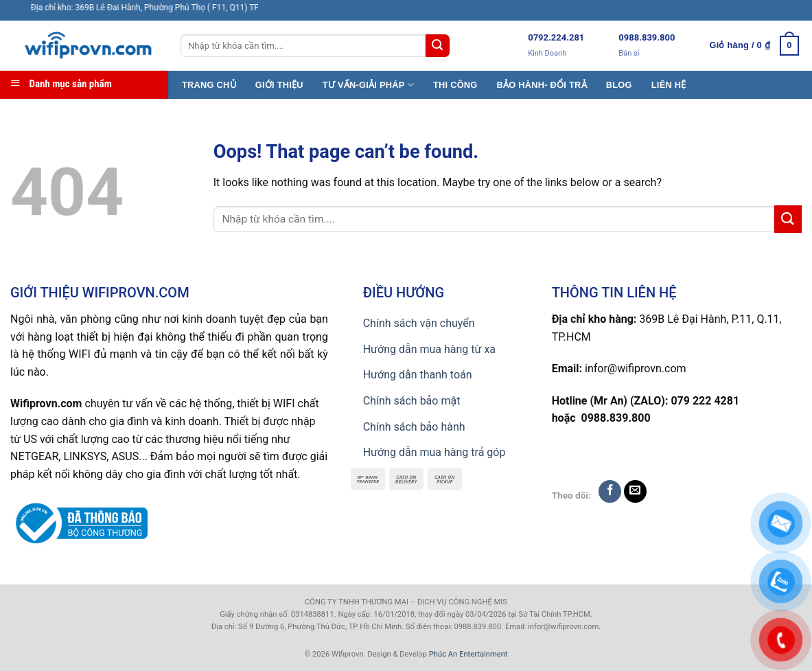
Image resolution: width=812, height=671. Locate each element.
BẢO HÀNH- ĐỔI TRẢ (542, 85)
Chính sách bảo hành (414, 427)
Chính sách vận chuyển (419, 323)
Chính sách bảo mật (412, 401)
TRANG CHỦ (209, 85)
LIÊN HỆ (669, 85)
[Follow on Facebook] (610, 491)
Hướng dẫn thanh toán (418, 375)
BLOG (619, 85)
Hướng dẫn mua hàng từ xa (429, 349)
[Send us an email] (635, 491)
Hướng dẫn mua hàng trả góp (434, 452)
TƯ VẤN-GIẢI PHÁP (368, 85)
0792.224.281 (556, 37)
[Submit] (437, 46)
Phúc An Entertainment (468, 654)
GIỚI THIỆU (279, 85)
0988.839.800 (647, 37)
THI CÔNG (455, 85)
